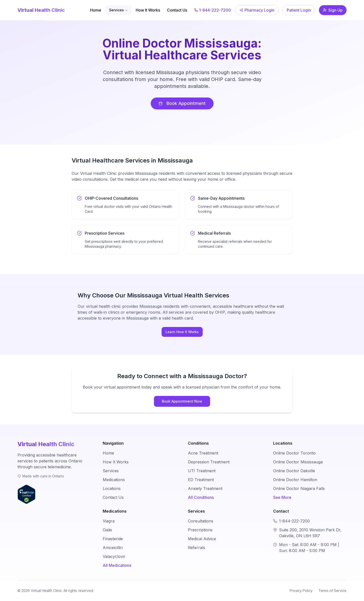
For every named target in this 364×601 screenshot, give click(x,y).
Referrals (197, 548)
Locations (112, 488)
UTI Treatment (202, 471)
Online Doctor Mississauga (298, 462)
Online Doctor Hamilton (295, 480)
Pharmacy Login (257, 10)
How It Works (148, 10)
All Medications (117, 565)
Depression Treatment (209, 462)
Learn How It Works (182, 332)
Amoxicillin (113, 548)
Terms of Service (332, 591)
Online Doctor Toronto (294, 453)
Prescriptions (200, 530)
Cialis (107, 530)
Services (118, 10)
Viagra (109, 521)
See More (282, 497)
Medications (114, 480)
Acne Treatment (203, 453)
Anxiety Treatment (205, 488)
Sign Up (333, 10)
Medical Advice (202, 539)
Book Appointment (182, 103)
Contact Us (177, 10)
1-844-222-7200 (213, 10)
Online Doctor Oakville (294, 471)
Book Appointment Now (182, 401)
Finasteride (113, 539)
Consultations (201, 521)
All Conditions (201, 497)
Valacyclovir (114, 556)
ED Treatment (201, 480)
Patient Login (299, 10)
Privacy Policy (301, 591)
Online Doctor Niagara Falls (299, 488)
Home (96, 10)
